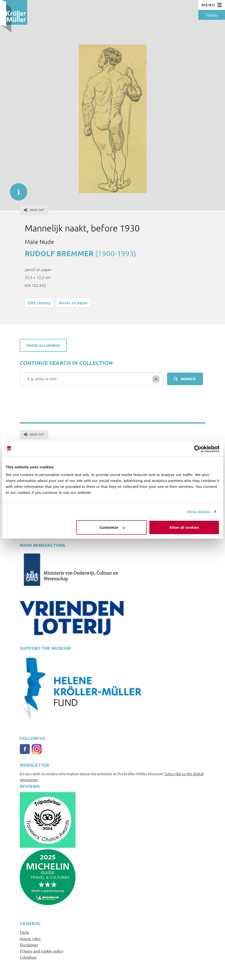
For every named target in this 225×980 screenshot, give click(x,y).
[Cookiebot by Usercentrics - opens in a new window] (198, 449)
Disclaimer (29, 945)
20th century (39, 302)
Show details (198, 512)
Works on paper (73, 302)
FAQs (25, 932)
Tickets (212, 15)
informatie (16, 189)
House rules (30, 938)
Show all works (43, 345)
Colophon (28, 957)
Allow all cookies (184, 527)
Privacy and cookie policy (42, 951)
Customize (112, 527)
